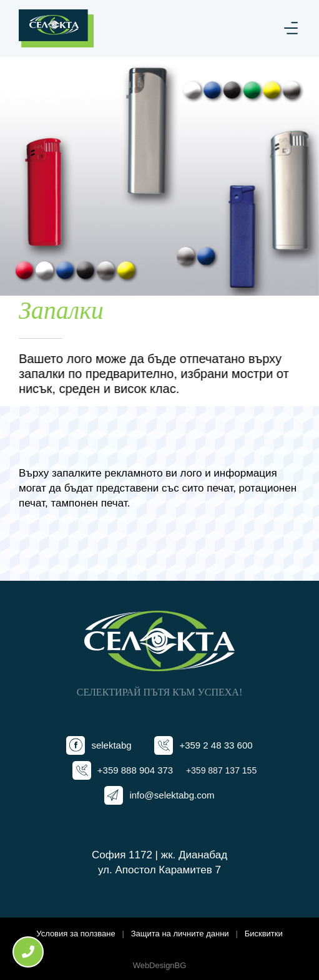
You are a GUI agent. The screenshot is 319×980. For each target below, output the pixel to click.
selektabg (111, 745)
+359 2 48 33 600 (216, 745)
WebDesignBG (160, 965)
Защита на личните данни (180, 934)
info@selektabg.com (172, 795)
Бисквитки (264, 934)
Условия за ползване (76, 934)
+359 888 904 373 (135, 770)
